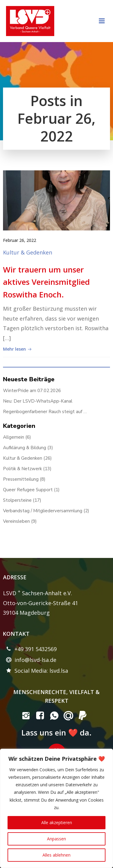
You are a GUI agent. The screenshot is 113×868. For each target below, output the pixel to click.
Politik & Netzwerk (22, 469)
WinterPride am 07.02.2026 (32, 391)
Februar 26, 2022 (20, 240)
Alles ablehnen (56, 855)
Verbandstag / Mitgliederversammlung (43, 511)
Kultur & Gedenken (28, 252)
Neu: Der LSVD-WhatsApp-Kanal (38, 401)
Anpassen (56, 839)
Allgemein (14, 437)
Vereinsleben (16, 521)
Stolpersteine (17, 500)
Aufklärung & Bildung (25, 448)
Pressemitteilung (21, 479)
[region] (56, 808)
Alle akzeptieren (57, 822)
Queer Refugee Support (28, 490)
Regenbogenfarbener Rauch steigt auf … (45, 412)
